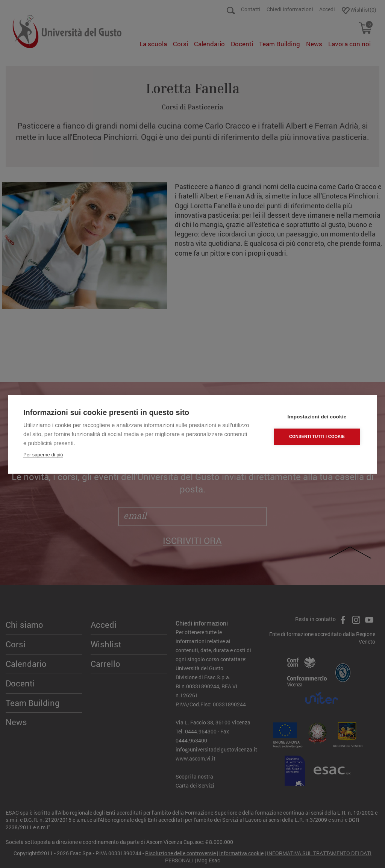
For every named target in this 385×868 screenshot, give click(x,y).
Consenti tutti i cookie (317, 436)
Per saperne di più (43, 455)
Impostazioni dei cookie (317, 417)
